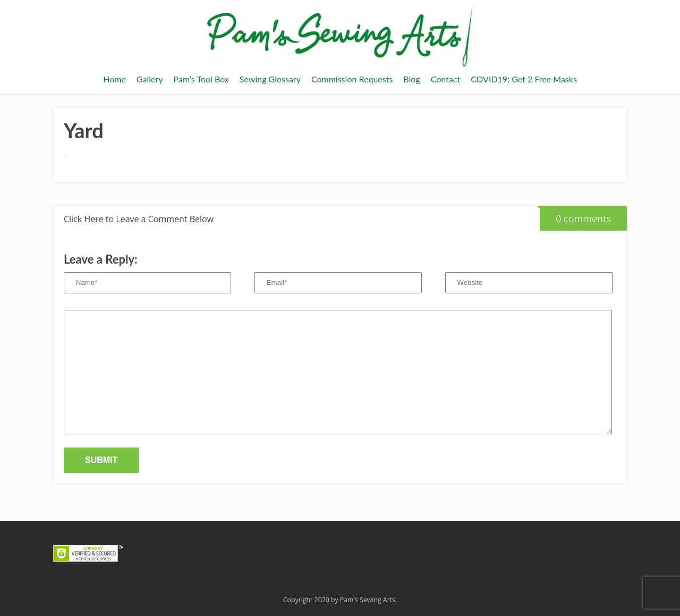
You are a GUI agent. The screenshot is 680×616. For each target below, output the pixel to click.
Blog (411, 79)
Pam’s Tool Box (201, 79)
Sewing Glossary (270, 79)
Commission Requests (352, 79)
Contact (445, 79)
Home (114, 79)
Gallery (150, 79)
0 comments (575, 216)
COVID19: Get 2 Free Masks (524, 79)
